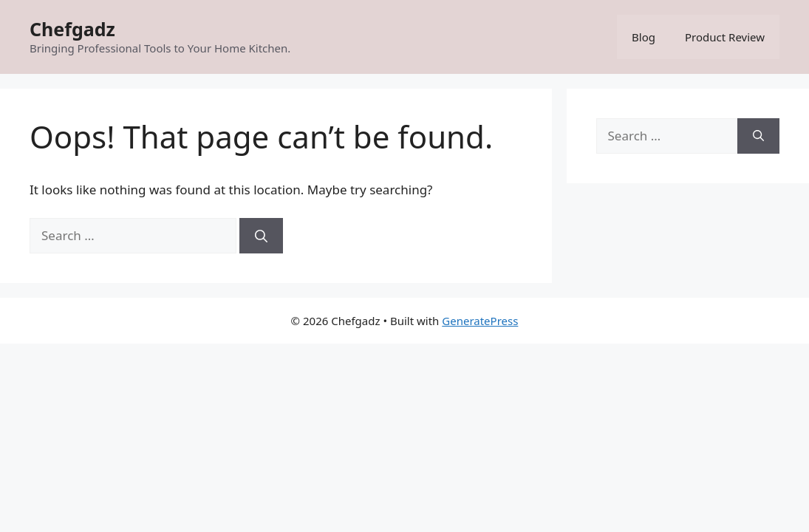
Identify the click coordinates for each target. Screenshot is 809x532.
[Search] (261, 236)
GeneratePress (480, 321)
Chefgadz (72, 29)
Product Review (725, 37)
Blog (644, 37)
